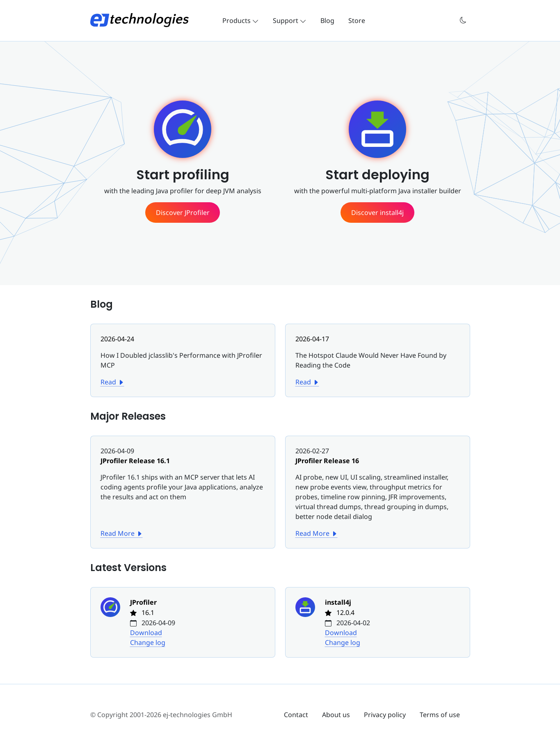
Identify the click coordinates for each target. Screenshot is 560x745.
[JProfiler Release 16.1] (183, 477)
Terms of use (440, 715)
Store (357, 21)
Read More (122, 533)
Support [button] (290, 21)
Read (112, 382)
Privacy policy (385, 715)
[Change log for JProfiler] (115, 622)
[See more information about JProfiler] (183, 213)
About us (336, 715)
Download (146, 633)
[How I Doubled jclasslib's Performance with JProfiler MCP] (183, 355)
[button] (463, 20)
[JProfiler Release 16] (378, 487)
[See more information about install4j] (377, 213)
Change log (148, 642)
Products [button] (241, 21)
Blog (327, 21)
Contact (296, 715)
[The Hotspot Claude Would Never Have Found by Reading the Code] (378, 355)
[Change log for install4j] (310, 622)
